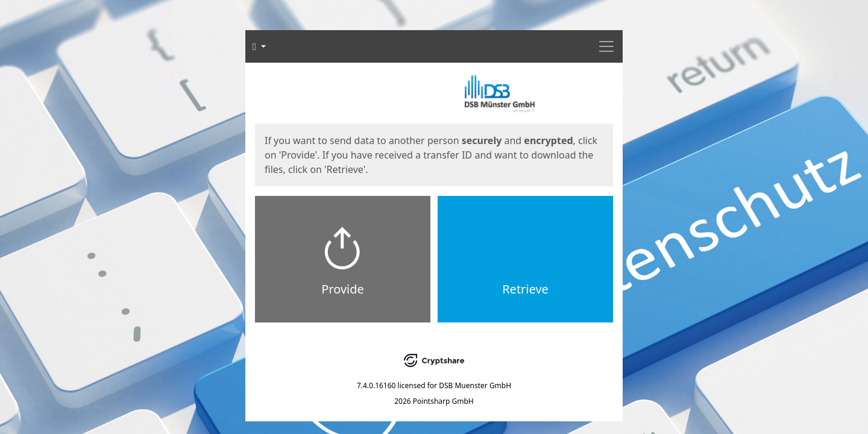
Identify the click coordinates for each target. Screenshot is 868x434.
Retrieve (525, 289)
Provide (343, 289)
